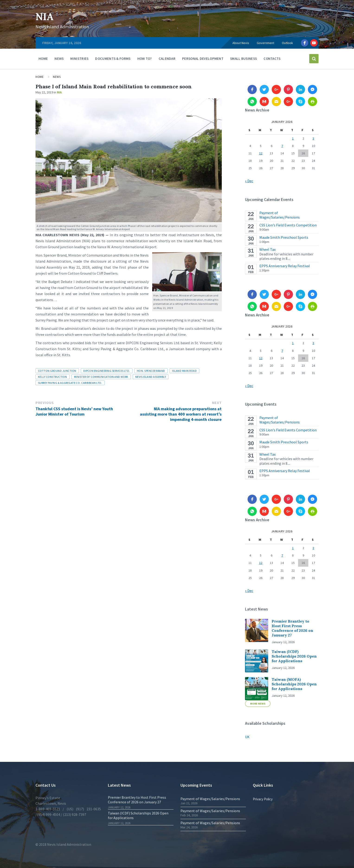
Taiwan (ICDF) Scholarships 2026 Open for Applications (294, 656)
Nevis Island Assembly (151, 377)
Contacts (272, 59)
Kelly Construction (53, 377)
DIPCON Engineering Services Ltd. (107, 371)
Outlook (287, 43)
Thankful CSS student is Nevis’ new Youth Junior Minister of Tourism (74, 411)
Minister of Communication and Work (101, 377)
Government (265, 43)
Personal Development (203, 59)
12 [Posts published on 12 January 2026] (261, 153)
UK (247, 737)
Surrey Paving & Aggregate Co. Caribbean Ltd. (70, 383)
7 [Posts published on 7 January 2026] (282, 146)
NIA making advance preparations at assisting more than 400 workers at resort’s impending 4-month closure (181, 414)
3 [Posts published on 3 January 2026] (313, 138)
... (289, 258)
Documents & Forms (113, 59)
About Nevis (241, 43)
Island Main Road (185, 371)
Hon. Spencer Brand (151, 371)
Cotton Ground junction (57, 371)
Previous (45, 403)
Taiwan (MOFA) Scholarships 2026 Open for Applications (294, 684)
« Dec (249, 181)
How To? (145, 59)
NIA (46, 16)
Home (43, 59)
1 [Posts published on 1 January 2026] (293, 138)
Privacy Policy (263, 799)
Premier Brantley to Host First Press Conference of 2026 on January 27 (292, 628)
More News (258, 704)
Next (217, 403)
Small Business (243, 59)
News (59, 59)
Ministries (79, 59)
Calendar (167, 59)
